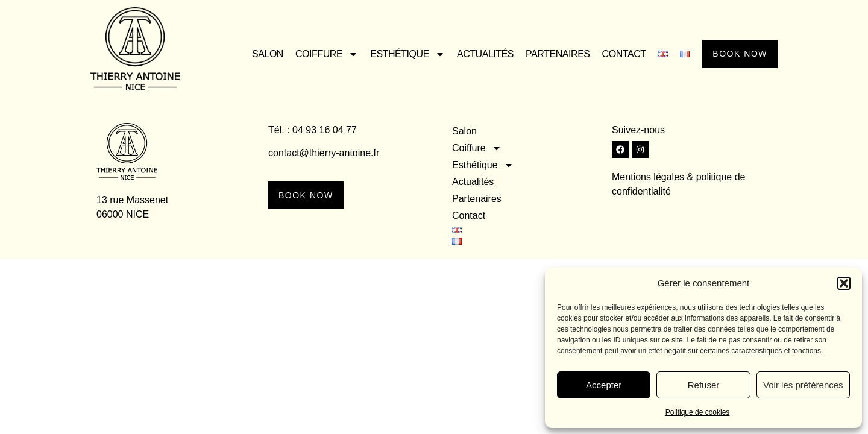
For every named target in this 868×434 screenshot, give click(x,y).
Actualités (480, 54)
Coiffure (322, 54)
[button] (844, 283)
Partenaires (553, 54)
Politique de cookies (698, 412)
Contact (619, 54)
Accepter (604, 385)
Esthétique (403, 54)
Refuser (704, 385)
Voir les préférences (803, 385)
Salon (263, 54)
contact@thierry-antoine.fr (324, 153)
